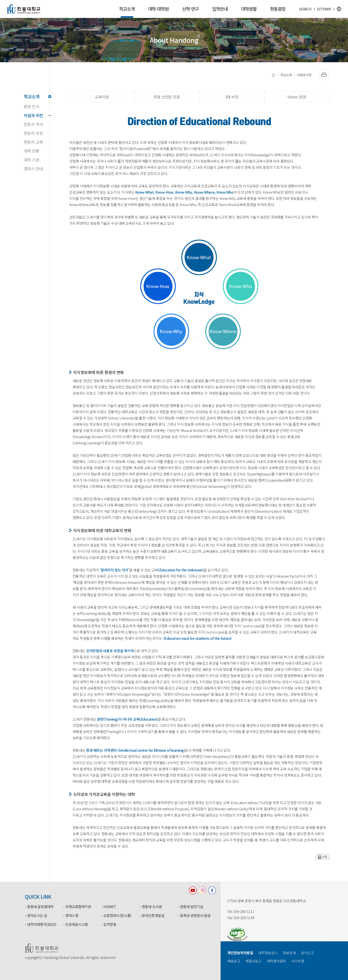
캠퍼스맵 (72, 916)
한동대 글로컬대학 (40, 907)
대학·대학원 (158, 9)
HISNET (110, 907)
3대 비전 (232, 97)
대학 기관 (32, 160)
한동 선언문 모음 (167, 97)
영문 (339, 9)
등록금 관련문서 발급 (195, 916)
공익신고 (307, 953)
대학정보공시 (268, 953)
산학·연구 (190, 9)
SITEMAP (324, 9)
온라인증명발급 (153, 916)
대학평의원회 (276, 961)
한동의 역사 (33, 124)
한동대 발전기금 (192, 907)
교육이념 (102, 97)
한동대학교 (24, 9)
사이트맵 (298, 961)
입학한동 (110, 924)
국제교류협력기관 (78, 907)
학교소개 (127, 12)
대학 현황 (32, 151)
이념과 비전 (37, 115)
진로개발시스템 (77, 924)
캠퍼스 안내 (33, 169)
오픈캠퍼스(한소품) (117, 916)
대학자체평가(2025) (42, 924)
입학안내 (220, 9)
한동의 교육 (33, 142)
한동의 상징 (33, 133)
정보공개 (289, 953)
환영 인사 (32, 106)
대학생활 (249, 9)
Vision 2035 (297, 97)
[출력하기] (324, 75)
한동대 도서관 (152, 907)
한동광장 (278, 9)
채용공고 (234, 961)
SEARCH (305, 9)
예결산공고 (254, 961)
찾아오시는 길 (37, 916)
